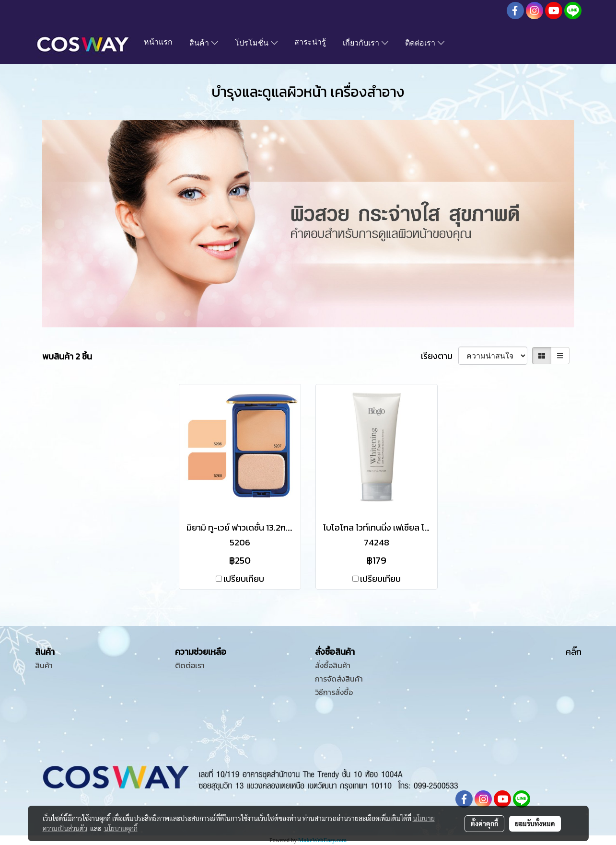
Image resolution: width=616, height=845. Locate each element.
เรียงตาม (440, 356)
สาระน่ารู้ (310, 43)
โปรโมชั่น (256, 44)
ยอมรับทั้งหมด (535, 823)
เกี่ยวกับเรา (366, 44)
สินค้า (204, 44)
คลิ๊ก (574, 652)
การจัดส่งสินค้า (339, 679)
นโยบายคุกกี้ (121, 828)
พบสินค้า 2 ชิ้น (67, 356)
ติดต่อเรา (425, 44)
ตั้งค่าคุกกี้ (484, 823)
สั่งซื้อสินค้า (333, 665)
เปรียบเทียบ (244, 579)
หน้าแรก (158, 43)
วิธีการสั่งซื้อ (334, 692)
